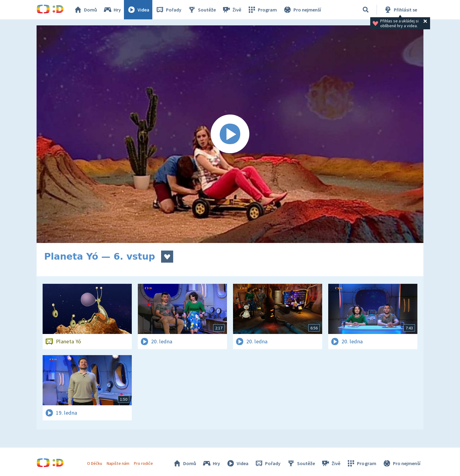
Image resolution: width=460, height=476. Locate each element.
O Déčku (95, 463)
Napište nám (118, 463)
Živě (232, 10)
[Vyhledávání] (366, 10)
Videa (138, 10)
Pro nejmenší (302, 10)
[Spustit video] (230, 134)
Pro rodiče (143, 463)
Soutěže (202, 10)
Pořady (168, 10)
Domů (85, 10)
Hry (112, 10)
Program (262, 10)
